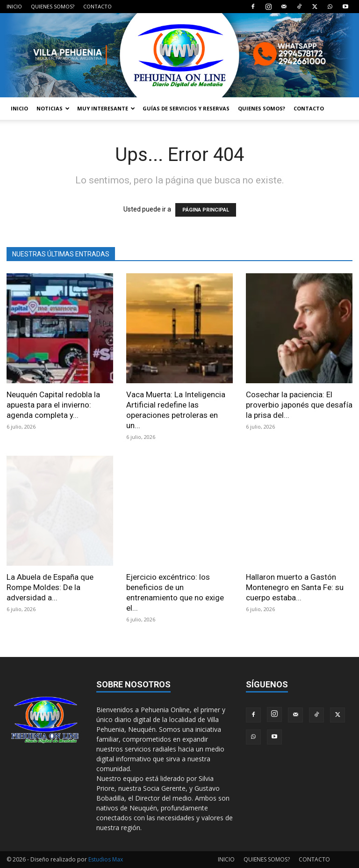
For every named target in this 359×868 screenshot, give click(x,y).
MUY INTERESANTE (106, 108)
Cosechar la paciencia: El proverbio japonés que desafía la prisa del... (299, 405)
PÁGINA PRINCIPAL (206, 210)
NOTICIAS (53, 108)
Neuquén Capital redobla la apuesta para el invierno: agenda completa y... (53, 405)
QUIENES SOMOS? (53, 6)
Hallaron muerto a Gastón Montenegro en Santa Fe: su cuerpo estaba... (295, 587)
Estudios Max (106, 859)
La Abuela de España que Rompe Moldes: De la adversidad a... (50, 587)
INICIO (14, 6)
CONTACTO (97, 6)
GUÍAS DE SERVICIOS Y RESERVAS (186, 108)
